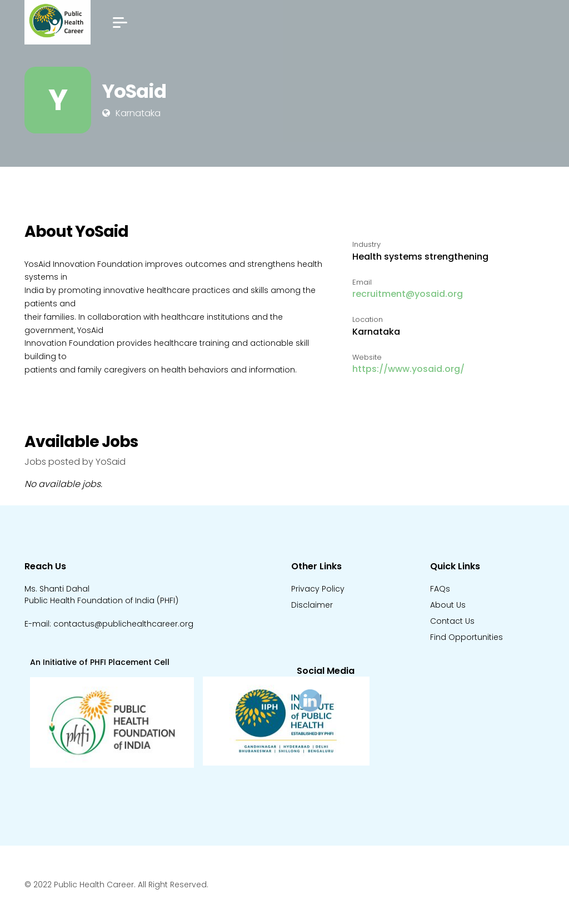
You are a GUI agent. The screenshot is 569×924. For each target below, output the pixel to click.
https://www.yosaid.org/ (408, 369)
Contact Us (452, 621)
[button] (120, 23)
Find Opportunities (466, 637)
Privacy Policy (318, 589)
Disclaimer (312, 605)
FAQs (440, 589)
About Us (448, 605)
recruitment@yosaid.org (408, 294)
